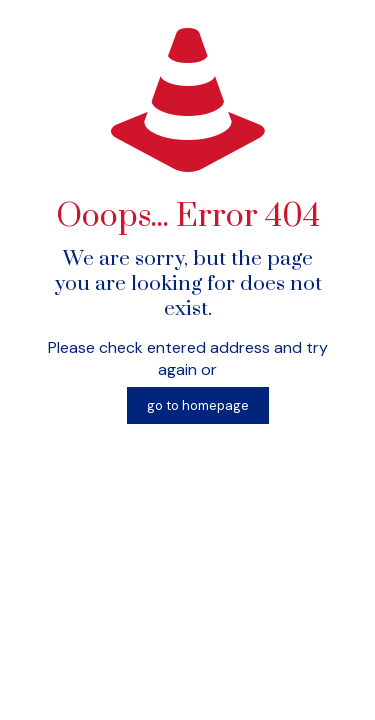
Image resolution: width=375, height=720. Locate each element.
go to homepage (198, 405)
